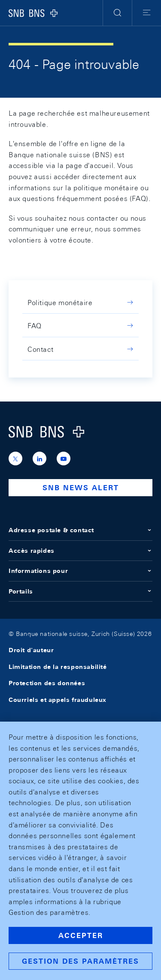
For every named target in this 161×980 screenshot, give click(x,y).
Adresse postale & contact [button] (80, 530)
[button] (117, 13)
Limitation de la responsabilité (58, 667)
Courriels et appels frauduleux (58, 700)
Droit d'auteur (31, 650)
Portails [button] (80, 591)
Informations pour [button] (80, 571)
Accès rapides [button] (80, 551)
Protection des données (47, 683)
